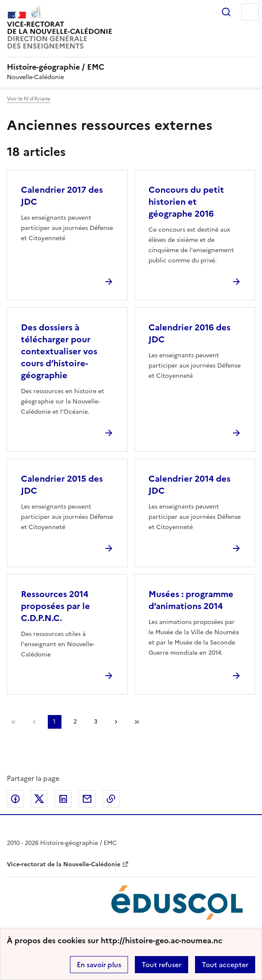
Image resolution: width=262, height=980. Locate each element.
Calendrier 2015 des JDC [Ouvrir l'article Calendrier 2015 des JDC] (62, 485)
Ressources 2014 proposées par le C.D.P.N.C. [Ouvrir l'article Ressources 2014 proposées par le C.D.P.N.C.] (55, 606)
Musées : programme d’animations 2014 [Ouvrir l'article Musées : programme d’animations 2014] (191, 600)
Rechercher (226, 12)
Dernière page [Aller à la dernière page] (137, 722)
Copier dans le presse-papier (111, 799)
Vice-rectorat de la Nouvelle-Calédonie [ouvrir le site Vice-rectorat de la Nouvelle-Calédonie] (64, 864)
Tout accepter (225, 965)
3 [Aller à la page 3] (96, 722)
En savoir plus (99, 965)
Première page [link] (14, 722)
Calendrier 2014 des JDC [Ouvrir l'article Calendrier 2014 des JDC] (189, 485)
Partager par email (87, 799)
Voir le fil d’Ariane (29, 99)
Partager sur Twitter (39, 799)
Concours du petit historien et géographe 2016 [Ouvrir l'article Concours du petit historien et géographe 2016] (186, 202)
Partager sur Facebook (15, 799)
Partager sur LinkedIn (63, 799)
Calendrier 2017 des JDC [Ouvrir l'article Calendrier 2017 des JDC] (62, 196)
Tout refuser (162, 965)
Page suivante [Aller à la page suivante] (116, 722)
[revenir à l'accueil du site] (131, 67)
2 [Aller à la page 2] (75, 722)
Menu (250, 12)
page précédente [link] (34, 722)
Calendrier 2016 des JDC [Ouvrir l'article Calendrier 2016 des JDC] (189, 333)
